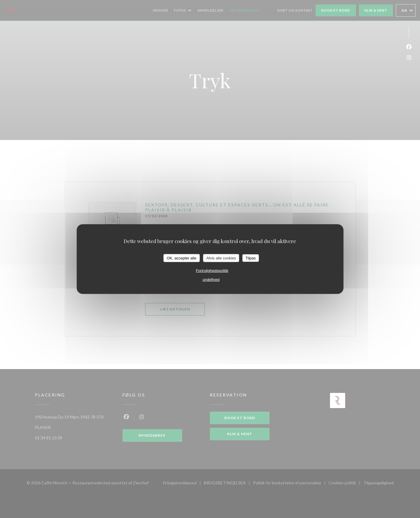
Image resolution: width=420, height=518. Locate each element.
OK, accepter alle (182, 258)
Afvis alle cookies (221, 258)
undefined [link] (211, 280)
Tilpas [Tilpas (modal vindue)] (251, 258)
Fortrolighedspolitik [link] (212, 271)
